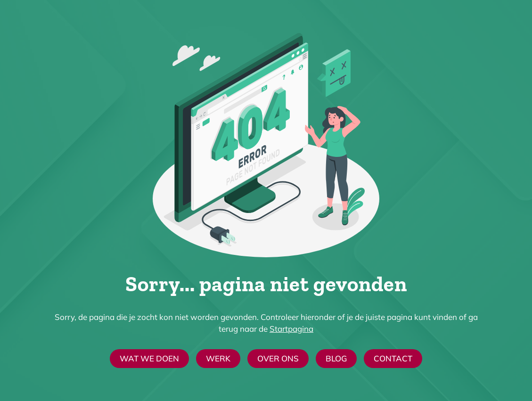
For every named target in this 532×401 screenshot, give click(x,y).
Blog (336, 358)
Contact (393, 358)
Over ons (278, 358)
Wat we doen (149, 358)
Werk (218, 358)
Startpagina (291, 329)
